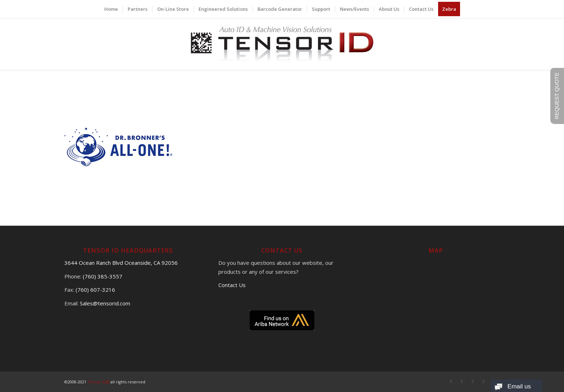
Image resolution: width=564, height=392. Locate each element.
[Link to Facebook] (451, 381)
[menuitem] (111, 9)
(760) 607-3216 (95, 290)
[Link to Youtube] (473, 381)
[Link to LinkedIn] (483, 381)
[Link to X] (462, 381)
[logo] (282, 44)
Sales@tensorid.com (105, 303)
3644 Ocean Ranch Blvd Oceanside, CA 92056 (121, 263)
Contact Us (232, 285)
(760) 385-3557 (103, 276)
